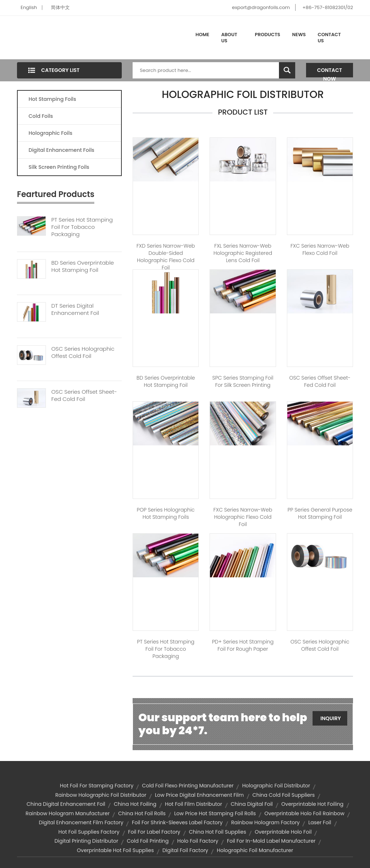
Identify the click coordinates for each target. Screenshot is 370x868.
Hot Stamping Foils (52, 99)
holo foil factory (198, 841)
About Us (229, 38)
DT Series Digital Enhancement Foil (75, 309)
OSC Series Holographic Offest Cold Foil (83, 352)
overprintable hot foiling (313, 804)
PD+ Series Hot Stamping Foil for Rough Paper (243, 645)
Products (267, 35)
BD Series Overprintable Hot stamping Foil (166, 381)
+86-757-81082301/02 (328, 7)
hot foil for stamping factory (97, 786)
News (299, 35)
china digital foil (252, 804)
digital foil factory (185, 850)
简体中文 (60, 7)
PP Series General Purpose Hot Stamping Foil (320, 513)
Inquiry (331, 718)
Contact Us (329, 38)
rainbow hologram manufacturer (68, 813)
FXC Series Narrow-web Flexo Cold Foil (320, 249)
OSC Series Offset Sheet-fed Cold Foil (84, 395)
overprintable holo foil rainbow (304, 813)
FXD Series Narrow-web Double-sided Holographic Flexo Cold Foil (166, 257)
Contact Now (330, 72)
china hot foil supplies (218, 832)
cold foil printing (148, 841)
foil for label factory (154, 832)
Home (202, 35)
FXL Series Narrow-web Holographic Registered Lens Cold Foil (243, 253)
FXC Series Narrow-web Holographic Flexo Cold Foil (243, 517)
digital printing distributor (87, 841)
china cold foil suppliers (283, 795)
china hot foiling (135, 804)
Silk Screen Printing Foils (59, 167)
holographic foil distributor (276, 786)
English (29, 7)
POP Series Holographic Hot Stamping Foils (166, 513)
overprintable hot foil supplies (115, 850)
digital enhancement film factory (81, 822)
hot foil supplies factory (89, 832)
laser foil (320, 822)
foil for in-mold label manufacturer (271, 841)
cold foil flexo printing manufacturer (188, 786)
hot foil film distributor (193, 804)
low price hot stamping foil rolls (215, 813)
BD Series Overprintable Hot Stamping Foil (83, 266)
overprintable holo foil (283, 832)
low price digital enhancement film (199, 795)
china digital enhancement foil (66, 804)
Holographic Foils (50, 133)
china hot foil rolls (142, 813)
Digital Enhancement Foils (61, 150)
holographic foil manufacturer (255, 850)
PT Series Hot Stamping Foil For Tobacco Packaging (82, 227)
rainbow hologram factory (266, 822)
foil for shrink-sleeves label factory (177, 822)
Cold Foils (41, 116)
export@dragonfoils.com (261, 7)
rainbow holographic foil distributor (101, 795)
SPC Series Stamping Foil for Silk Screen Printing (243, 381)
